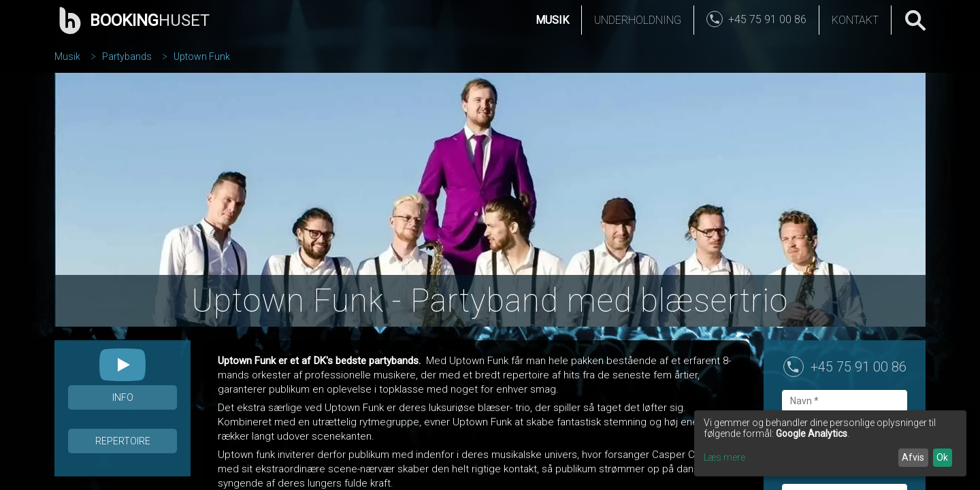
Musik (552, 20)
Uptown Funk (202, 56)
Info (123, 397)
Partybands (127, 56)
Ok (942, 457)
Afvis (913, 457)
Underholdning (638, 20)
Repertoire (123, 441)
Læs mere (724, 457)
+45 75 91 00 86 (859, 367)
